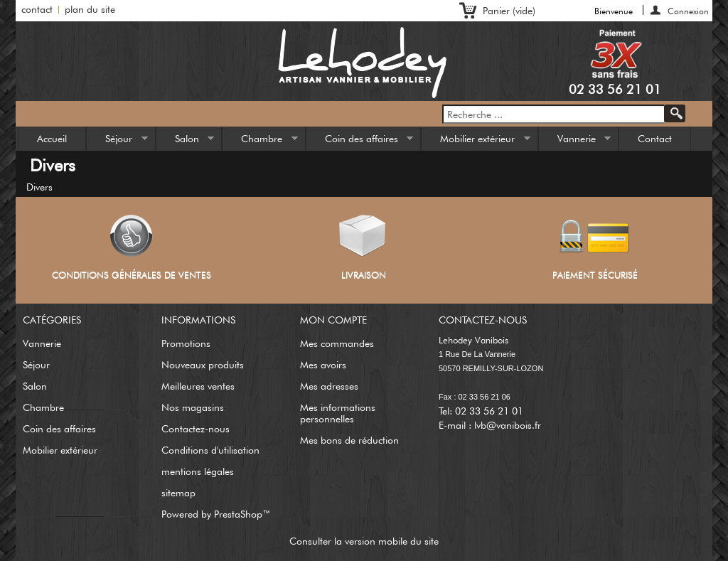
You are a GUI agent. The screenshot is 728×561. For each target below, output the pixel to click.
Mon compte (333, 320)
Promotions (186, 343)
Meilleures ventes (198, 386)
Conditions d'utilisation (210, 450)
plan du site (90, 9)
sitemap (178, 493)
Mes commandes (337, 343)
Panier (509, 11)
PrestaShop (238, 514)
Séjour (117, 142)
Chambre (260, 142)
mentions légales (198, 471)
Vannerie (575, 142)
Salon (186, 142)
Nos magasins (193, 407)
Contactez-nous (196, 429)
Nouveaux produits (203, 365)
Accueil (52, 139)
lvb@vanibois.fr (508, 425)
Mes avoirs (323, 365)
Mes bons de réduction (349, 440)
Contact (655, 139)
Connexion (688, 10)
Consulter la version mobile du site (364, 541)
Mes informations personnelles (338, 413)
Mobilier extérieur (476, 142)
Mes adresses (329, 386)
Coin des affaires (360, 142)
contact (37, 9)
